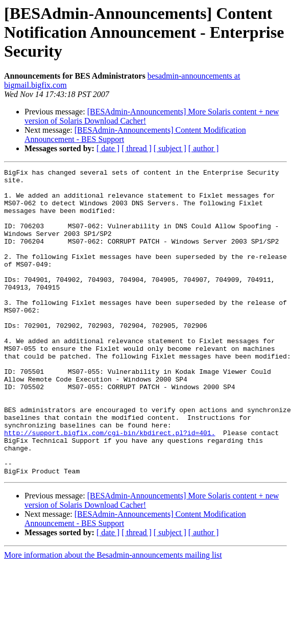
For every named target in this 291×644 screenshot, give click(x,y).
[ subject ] (170, 148)
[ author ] (204, 148)
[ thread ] (137, 148)
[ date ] (108, 148)
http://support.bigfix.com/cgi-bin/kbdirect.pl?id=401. (110, 486)
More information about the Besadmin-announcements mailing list (113, 616)
